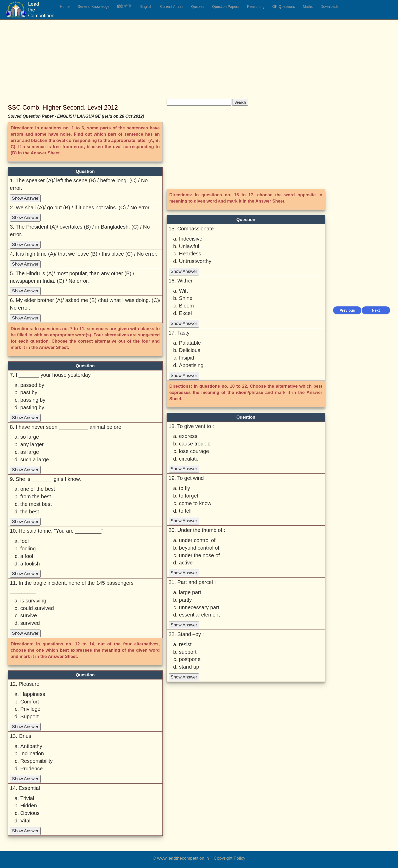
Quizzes (198, 7)
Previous (347, 310)
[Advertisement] (160, 62)
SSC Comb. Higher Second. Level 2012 (63, 107)
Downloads (329, 7)
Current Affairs (172, 7)
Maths (308, 7)
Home (65, 7)
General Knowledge (93, 7)
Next (376, 310)
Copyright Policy (229, 858)
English (146, 7)
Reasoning (256, 7)
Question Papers (226, 7)
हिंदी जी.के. (125, 7)
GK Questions (284, 7)
